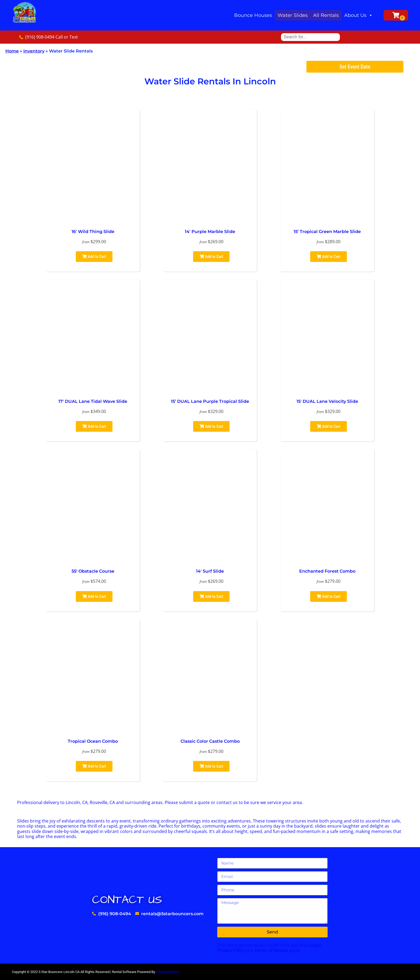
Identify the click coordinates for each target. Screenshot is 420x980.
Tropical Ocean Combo (93, 741)
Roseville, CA (102, 802)
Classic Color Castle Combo (210, 741)
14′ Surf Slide (210, 571)
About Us (359, 15)
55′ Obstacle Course (93, 571)
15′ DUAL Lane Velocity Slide (327, 401)
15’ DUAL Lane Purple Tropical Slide (210, 401)
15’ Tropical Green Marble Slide (327, 232)
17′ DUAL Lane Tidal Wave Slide (93, 401)
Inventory (34, 51)
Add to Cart (94, 257)
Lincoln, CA (77, 802)
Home (12, 51)
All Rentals (326, 15)
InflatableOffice (168, 972)
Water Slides (293, 15)
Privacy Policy (231, 950)
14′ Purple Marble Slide (210, 232)
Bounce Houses (253, 15)
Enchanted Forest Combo (327, 571)
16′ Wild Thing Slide (93, 232)
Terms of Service (271, 950)
